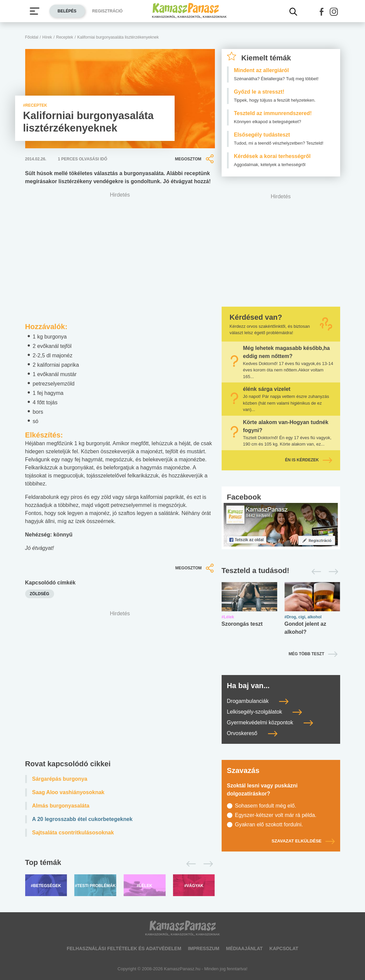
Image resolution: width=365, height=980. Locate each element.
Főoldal (32, 37)
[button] (322, 12)
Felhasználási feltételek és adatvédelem (124, 948)
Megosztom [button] (195, 159)
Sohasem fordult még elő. (266, 806)
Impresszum (204, 948)
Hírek (47, 37)
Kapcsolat (284, 948)
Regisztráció (108, 11)
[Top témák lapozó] (120, 864)
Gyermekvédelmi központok (270, 723)
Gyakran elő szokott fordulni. (269, 824)
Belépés (67, 11)
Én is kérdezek (309, 460)
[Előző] (189, 864)
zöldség (40, 594)
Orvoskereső (252, 733)
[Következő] (206, 864)
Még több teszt (307, 654)
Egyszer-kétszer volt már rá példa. (276, 815)
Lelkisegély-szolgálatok (265, 712)
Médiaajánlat (244, 948)
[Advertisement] (120, 680)
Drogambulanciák (258, 701)
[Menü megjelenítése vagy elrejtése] (35, 11)
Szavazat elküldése (303, 841)
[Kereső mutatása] (293, 12)
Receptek (65, 37)
